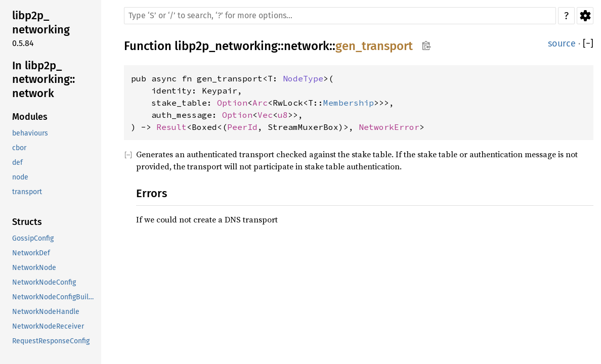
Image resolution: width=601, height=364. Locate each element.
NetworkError (389, 127)
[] (588, 44)
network (307, 46)
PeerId (242, 127)
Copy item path (426, 45)
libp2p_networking (226, 46)
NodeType (303, 78)
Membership (349, 103)
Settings (585, 16)
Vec (265, 115)
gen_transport (374, 46)
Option (232, 103)
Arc (260, 103)
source (562, 43)
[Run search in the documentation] (340, 16)
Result (171, 127)
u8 (283, 115)
